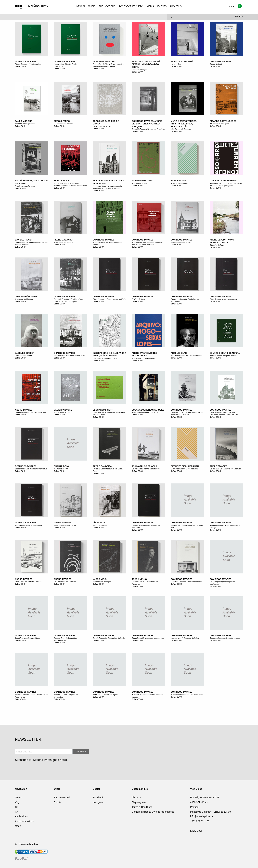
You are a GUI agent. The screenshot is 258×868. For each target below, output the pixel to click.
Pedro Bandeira (102, 466)
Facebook (98, 797)
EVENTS (162, 6)
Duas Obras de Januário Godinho (28, 582)
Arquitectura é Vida (139, 183)
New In (19, 797)
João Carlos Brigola (144, 466)
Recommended (62, 797)
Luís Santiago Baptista (223, 181)
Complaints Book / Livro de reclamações (153, 812)
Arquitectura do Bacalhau (25, 186)
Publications (21, 816)
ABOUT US (176, 6)
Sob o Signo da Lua (62, 412)
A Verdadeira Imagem (179, 183)
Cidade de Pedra (216, 64)
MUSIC (92, 6)
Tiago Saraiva (62, 181)
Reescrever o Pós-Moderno (65, 525)
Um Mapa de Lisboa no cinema (105, 358)
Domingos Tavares (26, 62)
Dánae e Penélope (139, 70)
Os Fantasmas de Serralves (65, 582)
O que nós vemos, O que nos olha (184, 469)
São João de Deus (217, 245)
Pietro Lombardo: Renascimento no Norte (109, 299)
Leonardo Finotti (103, 410)
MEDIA (150, 6)
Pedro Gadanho (63, 240)
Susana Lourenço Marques (148, 410)
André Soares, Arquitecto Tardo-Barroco (70, 356)
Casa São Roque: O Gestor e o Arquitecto (148, 129)
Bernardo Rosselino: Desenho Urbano (225, 638)
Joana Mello (139, 579)
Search (239, 16)
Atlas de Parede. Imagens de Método (224, 356)
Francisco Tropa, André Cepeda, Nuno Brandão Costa (146, 64)
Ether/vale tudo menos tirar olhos (145, 412)
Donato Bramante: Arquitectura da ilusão (109, 638)
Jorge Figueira (63, 523)
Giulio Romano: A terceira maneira (223, 299)
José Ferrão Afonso (27, 297)
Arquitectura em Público (63, 242)
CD (17, 807)
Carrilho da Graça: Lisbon (103, 126)
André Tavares (24, 410)
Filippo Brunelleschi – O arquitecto (28, 64)
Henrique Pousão (100, 525)
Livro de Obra (176, 64)
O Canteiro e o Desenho (64, 124)
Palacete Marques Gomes (181, 242)
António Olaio (179, 353)
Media (18, 826)
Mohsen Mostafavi (142, 181)
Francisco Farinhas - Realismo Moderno (187, 582)
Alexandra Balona (104, 62)
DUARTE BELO (61, 466)
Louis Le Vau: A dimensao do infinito (185, 638)
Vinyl (18, 802)
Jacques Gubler (25, 353)
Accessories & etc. (25, 821)
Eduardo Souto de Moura (225, 353)
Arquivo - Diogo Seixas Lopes (143, 358)
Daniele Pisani (23, 240)
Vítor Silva (99, 523)
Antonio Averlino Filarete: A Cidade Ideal (187, 695)
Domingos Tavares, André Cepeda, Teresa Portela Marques (147, 124)
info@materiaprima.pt (202, 816)
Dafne (17, 66)
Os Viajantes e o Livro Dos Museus (146, 469)
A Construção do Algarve (219, 124)
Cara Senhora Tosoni (23, 356)
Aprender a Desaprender (25, 124)
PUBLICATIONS (107, 6)
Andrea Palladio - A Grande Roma (28, 525)
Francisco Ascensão (183, 62)
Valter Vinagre (63, 410)
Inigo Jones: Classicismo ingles (105, 695)
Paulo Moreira (24, 121)
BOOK (23, 66)
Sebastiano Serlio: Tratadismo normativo (31, 469)
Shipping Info (139, 802)
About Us (137, 797)
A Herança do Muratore (24, 299)
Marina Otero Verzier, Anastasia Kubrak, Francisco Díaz (184, 124)
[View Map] (196, 831)
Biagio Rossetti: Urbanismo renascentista (148, 638)
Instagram (98, 802)
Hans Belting (179, 181)
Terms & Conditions (142, 807)
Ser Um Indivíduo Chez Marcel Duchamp (187, 356)
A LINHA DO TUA (61, 469)
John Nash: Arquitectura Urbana (28, 638)
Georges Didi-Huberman (185, 466)
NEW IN (81, 6)
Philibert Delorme (139, 299)
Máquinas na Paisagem (102, 582)
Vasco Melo (100, 579)
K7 (16, 812)
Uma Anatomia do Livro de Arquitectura (30, 412)
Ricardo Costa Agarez (223, 121)
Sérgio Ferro (62, 121)
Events (58, 802)
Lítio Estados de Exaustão (181, 129)
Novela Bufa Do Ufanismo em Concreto (225, 469)
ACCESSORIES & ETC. (131, 6)
